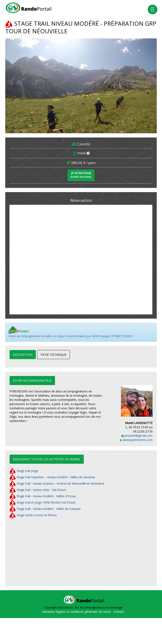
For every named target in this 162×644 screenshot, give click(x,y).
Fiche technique (54, 355)
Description (23, 355)
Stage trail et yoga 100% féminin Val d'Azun (42, 502)
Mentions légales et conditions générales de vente (77, 612)
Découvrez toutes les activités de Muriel (47, 459)
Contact (119, 612)
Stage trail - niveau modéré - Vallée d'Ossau (43, 496)
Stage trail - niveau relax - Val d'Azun (38, 490)
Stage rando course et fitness (33, 515)
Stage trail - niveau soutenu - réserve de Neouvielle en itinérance (57, 483)
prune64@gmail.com (137, 436)
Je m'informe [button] (81, 175)
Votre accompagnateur (32, 381)
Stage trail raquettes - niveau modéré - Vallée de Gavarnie (52, 477)
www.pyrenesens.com (136, 440)
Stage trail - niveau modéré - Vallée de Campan (45, 509)
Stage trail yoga (24, 471)
